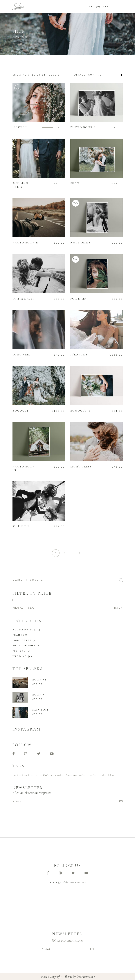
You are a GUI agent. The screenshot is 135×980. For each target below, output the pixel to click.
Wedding (20, 656)
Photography (24, 646)
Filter (118, 608)
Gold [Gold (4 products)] (58, 775)
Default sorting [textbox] (88, 75)
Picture (19, 651)
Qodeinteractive (85, 977)
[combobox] (97, 75)
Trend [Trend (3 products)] (100, 775)
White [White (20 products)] (111, 775)
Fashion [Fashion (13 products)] (47, 775)
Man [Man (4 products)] (67, 775)
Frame (17, 635)
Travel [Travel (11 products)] (90, 775)
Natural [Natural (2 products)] (78, 775)
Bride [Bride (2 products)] (16, 775)
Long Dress (22, 640)
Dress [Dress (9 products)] (36, 775)
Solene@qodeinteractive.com (68, 882)
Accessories (23, 630)
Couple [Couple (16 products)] (26, 775)
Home (16, 37)
